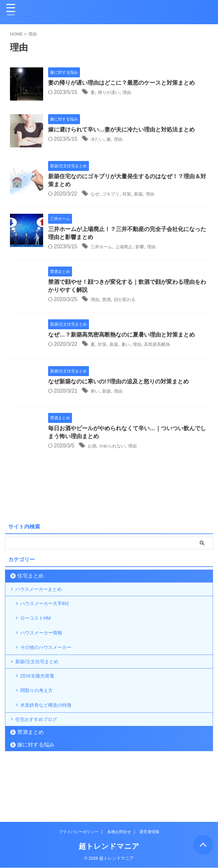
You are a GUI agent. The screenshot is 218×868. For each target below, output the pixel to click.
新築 (147, 195)
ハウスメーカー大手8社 (50, 615)
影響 (150, 249)
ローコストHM (40, 633)
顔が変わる (131, 303)
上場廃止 (131, 249)
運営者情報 (149, 832)
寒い (96, 395)
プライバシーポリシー (79, 832)
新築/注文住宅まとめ (42, 689)
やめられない (117, 450)
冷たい (99, 140)
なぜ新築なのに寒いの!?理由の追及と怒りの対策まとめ (123, 385)
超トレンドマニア (109, 847)
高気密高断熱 (169, 348)
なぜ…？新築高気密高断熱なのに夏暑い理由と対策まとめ (126, 338)
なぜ (96, 195)
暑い (131, 348)
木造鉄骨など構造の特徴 (51, 745)
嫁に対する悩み (36, 792)
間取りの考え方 (41, 727)
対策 (134, 195)
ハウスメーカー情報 (46, 652)
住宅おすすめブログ (41, 764)
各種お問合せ (119, 832)
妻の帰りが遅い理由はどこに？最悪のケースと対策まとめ (126, 83)
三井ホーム (104, 249)
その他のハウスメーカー (51, 670)
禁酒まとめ (31, 780)
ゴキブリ (115, 195)
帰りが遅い (112, 93)
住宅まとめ (31, 580)
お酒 (93, 450)
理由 (134, 93)
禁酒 (109, 303)
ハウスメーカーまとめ (44, 596)
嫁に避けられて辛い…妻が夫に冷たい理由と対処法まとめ (126, 130)
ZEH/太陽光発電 (41, 708)
